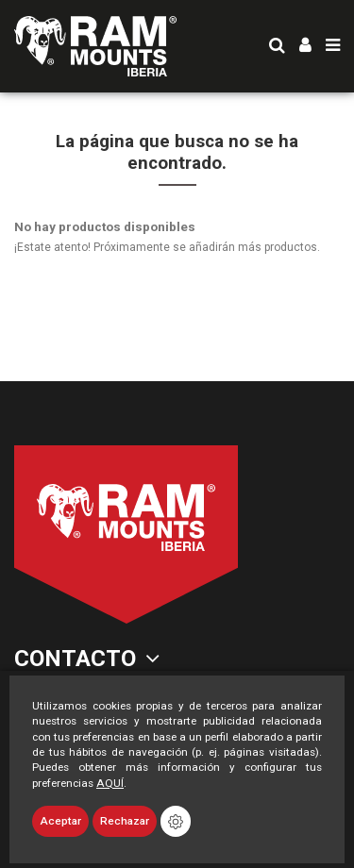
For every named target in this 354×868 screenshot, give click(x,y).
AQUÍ (110, 783)
